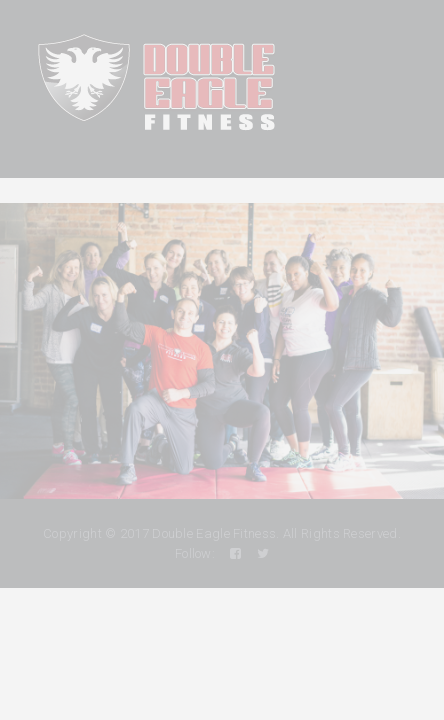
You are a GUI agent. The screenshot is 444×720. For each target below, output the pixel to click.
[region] (222, 351)
